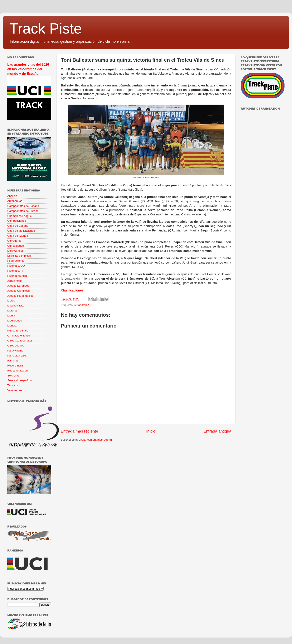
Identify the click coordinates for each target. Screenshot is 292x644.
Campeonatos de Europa (23, 211)
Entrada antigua (217, 431)
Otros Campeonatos (20, 341)
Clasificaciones (72, 290)
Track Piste (46, 29)
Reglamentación (18, 371)
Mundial (12, 326)
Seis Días (13, 376)
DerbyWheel (15, 251)
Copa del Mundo (18, 236)
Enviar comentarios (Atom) (95, 440)
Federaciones (16, 261)
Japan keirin (15, 281)
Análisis (12, 196)
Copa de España (18, 226)
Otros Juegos (16, 346)
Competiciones (17, 221)
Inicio (151, 431)
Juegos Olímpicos (18, 291)
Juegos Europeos (18, 286)
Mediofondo (15, 321)
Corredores (14, 241)
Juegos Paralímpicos (20, 296)
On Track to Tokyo (19, 336)
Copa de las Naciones (21, 231)
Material (12, 311)
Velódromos (15, 390)
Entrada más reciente (79, 431)
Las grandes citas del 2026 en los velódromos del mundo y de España (28, 69)
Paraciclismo (15, 351)
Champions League (20, 216)
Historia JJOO (16, 266)
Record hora (15, 366)
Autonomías (82, 305)
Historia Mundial (17, 276)
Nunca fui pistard (18, 331)
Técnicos (13, 385)
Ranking (13, 361)
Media (11, 316)
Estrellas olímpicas (19, 256)
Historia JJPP (16, 271)
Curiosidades (16, 246)
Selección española (20, 380)
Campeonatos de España (23, 206)
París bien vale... (18, 356)
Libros (11, 301)
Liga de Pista (15, 306)
